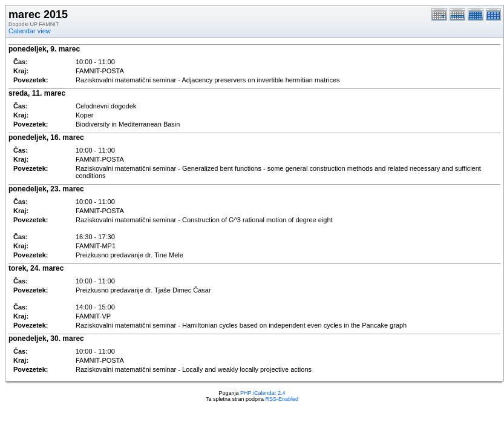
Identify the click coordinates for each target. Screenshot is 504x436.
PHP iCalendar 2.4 (263, 393)
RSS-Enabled (282, 399)
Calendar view (30, 31)
